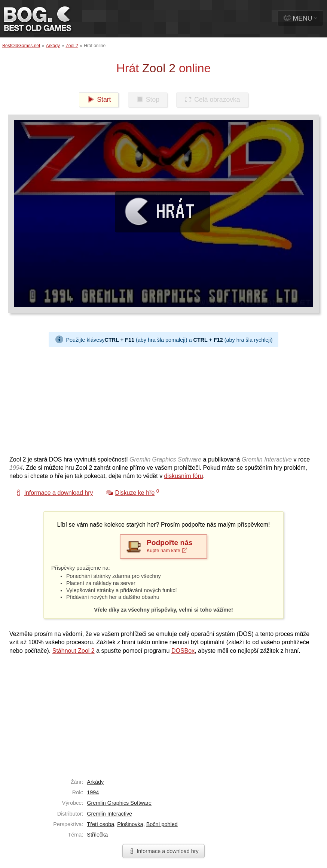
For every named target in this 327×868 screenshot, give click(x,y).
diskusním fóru (184, 476)
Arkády (53, 46)
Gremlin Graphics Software (119, 803)
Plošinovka (130, 824)
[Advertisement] (161, 399)
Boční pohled (162, 824)
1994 (93, 792)
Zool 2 (72, 46)
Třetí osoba (100, 824)
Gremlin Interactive (109, 814)
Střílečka (97, 835)
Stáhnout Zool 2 (74, 651)
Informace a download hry (163, 851)
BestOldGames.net (21, 46)
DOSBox (183, 651)
